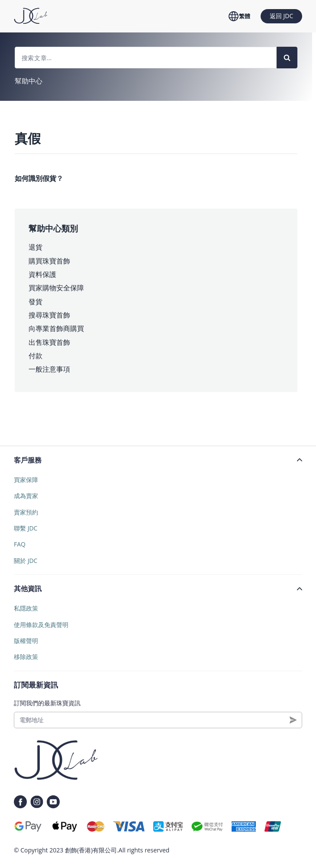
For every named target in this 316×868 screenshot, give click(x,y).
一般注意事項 (49, 369)
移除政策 (26, 657)
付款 (35, 356)
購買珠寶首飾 (49, 261)
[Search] (287, 58)
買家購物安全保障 (56, 288)
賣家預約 (26, 512)
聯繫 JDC (26, 528)
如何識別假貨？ (39, 178)
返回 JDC (281, 16)
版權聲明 (26, 641)
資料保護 (42, 274)
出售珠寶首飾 (49, 342)
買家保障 (26, 480)
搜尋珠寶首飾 (49, 315)
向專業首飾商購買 (56, 328)
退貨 (35, 247)
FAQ (20, 544)
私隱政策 (26, 608)
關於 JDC (26, 561)
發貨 (35, 302)
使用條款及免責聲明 (41, 625)
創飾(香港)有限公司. (92, 850)
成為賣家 (26, 496)
